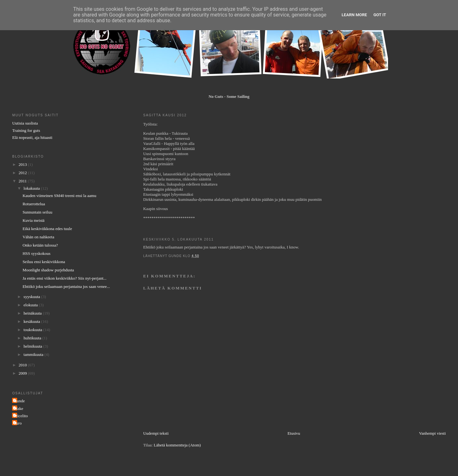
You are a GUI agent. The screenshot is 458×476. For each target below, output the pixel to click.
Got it (380, 15)
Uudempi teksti (156, 433)
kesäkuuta (32, 321)
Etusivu (294, 433)
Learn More (354, 15)
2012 (23, 173)
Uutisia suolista (25, 123)
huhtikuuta (33, 338)
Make (18, 408)
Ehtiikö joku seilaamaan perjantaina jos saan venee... (66, 286)
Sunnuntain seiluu (38, 212)
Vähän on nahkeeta (38, 237)
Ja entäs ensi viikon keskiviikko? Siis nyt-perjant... (65, 278)
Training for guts (26, 130)
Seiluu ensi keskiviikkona (44, 262)
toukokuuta (33, 330)
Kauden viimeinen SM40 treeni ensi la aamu (59, 196)
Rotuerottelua (34, 204)
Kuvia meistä (34, 220)
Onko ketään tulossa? (40, 245)
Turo (18, 423)
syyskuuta (32, 297)
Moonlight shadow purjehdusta (48, 270)
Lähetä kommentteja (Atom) (177, 445)
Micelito (21, 416)
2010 (23, 365)
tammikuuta (34, 354)
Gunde (19, 401)
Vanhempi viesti (432, 433)
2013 (23, 164)
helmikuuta (33, 346)
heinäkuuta (33, 313)
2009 (23, 373)
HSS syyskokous (37, 253)
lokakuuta (32, 188)
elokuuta (31, 305)
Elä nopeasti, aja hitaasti (32, 137)
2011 (23, 181)
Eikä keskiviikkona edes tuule (47, 229)
